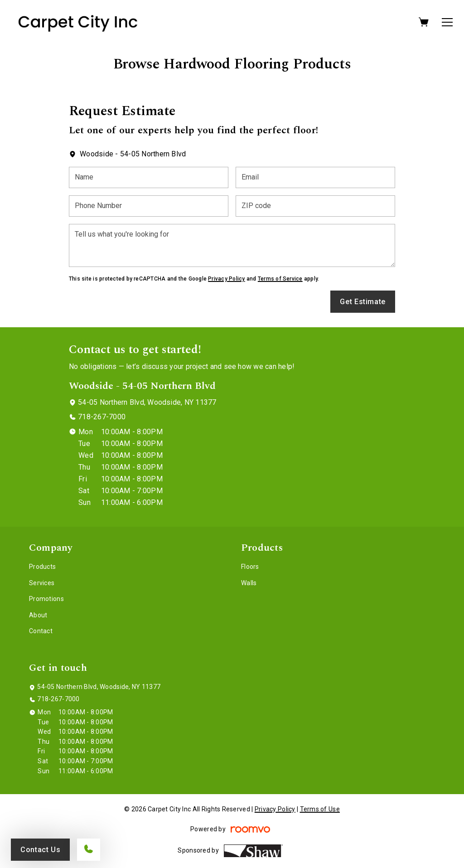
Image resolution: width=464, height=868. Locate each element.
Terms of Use (320, 809)
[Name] (149, 177)
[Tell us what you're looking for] (232, 245)
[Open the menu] (447, 22)
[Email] (315, 177)
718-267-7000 (102, 417)
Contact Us (40, 850)
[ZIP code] (315, 206)
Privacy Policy (226, 279)
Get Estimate (363, 302)
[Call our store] (89, 850)
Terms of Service (280, 279)
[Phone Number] (149, 206)
